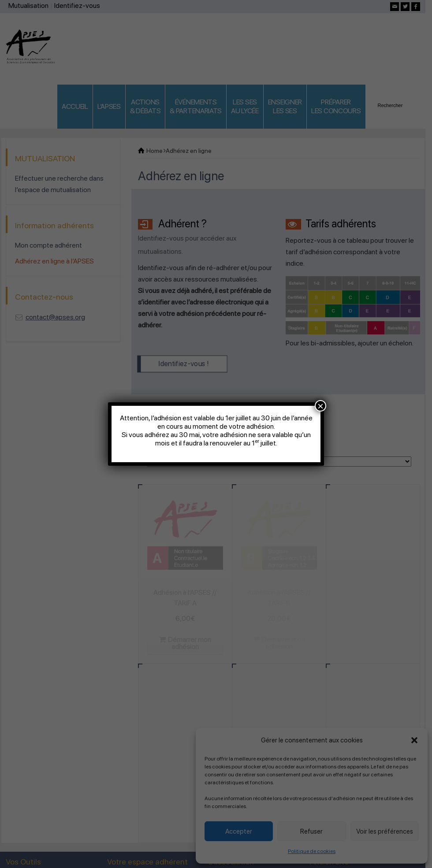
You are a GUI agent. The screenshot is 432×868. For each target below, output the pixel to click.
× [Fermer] (320, 406)
